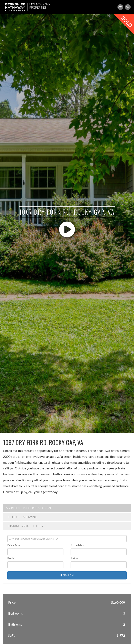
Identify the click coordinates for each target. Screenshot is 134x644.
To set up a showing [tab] (22, 517)
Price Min (14, 545)
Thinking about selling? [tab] (25, 526)
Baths (75, 558)
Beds (11, 558)
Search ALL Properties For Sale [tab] (30, 508)
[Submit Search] (67, 575)
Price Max (77, 545)
